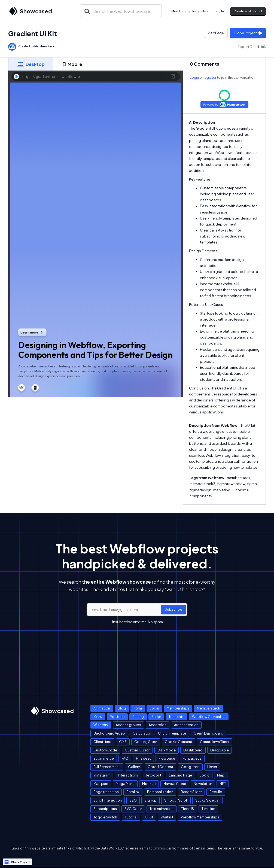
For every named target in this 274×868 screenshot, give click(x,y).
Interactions (128, 775)
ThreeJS (188, 809)
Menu (98, 717)
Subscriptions (105, 809)
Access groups (128, 725)
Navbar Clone (175, 784)
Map (221, 775)
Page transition (106, 792)
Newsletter (203, 784)
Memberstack (208, 708)
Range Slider (191, 792)
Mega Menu (125, 784)
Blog (122, 708)
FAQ (125, 758)
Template (176, 717)
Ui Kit (149, 817)
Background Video (109, 733)
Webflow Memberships (200, 817)
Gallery (134, 767)
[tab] (31, 64)
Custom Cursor (137, 750)
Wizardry (101, 725)
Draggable (220, 750)
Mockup (149, 784)
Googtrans (190, 767)
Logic (205, 775)
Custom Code (105, 750)
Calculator (141, 733)
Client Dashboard (208, 733)
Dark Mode (167, 750)
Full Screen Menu (107, 767)
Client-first (102, 742)
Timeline (208, 809)
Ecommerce (104, 758)
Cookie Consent (179, 742)
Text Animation (162, 809)
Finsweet (143, 758)
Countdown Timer (215, 742)
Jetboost (153, 775)
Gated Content (160, 767)
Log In (219, 11)
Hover (212, 767)
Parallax (133, 792)
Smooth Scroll (176, 800)
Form (138, 708)
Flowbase (167, 758)
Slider (156, 717)
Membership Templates (190, 11)
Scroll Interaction (108, 800)
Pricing (138, 717)
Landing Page (180, 775)
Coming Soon (146, 742)
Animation (102, 708)
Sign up (150, 800)
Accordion (158, 725)
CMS (123, 742)
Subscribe (173, 609)
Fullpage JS (192, 758)
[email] (137, 610)
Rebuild (216, 792)
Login (194, 77)
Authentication (186, 725)
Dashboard (193, 750)
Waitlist (167, 817)
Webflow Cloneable (209, 717)
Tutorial (131, 817)
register (210, 77)
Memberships (178, 708)
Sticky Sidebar (207, 800)
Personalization (160, 792)
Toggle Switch (105, 817)
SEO (133, 800)
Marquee (101, 784)
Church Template (172, 733)
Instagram (102, 775)
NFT (223, 784)
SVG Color (133, 809)
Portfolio (117, 717)
